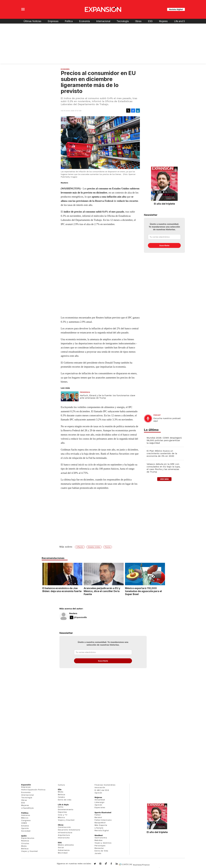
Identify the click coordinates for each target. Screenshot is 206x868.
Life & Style (63, 805)
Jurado (98, 853)
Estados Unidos (94, 547)
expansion (119, 864)
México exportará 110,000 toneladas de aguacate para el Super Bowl (143, 591)
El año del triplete (164, 204)
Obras (138, 21)
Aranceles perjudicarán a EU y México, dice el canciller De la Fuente (101, 591)
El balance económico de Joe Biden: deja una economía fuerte (61, 590)
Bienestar (99, 848)
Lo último (151, 430)
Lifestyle (99, 828)
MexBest (99, 835)
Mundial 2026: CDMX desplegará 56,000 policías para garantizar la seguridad (164, 440)
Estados (25, 826)
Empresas (53, 21)
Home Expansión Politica (33, 790)
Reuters (73, 613)
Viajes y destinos (103, 843)
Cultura (61, 785)
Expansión (26, 785)
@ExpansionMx (80, 617)
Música (61, 817)
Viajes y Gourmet (30, 851)
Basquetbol (100, 823)
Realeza (25, 841)
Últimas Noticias (32, 21)
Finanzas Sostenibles (105, 785)
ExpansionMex (113, 864)
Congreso (26, 820)
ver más (164, 479)
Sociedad (26, 831)
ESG (150, 21)
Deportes (63, 812)
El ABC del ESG (102, 790)
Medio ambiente (66, 845)
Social (61, 848)
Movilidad (63, 853)
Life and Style (182, 21)
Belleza (25, 849)
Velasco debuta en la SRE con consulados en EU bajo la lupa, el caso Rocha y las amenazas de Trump (164, 468)
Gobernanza (64, 850)
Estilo (61, 807)
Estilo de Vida (101, 851)
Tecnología (123, 21)
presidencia (85, 392)
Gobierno (26, 815)
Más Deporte (101, 825)
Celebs (61, 797)
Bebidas (99, 840)
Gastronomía (101, 838)
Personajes (100, 846)
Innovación (100, 787)
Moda (24, 846)
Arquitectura (64, 835)
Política (69, 21)
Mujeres (163, 21)
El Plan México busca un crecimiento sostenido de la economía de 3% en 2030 (162, 453)
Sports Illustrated (103, 812)
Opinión (25, 828)
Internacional (103, 21)
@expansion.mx (106, 864)
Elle (60, 789)
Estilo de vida (65, 800)
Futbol (98, 815)
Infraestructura (65, 833)
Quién (24, 836)
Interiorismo (64, 838)
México (25, 818)
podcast (157, 415)
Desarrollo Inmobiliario (69, 830)
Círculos (25, 843)
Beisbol (98, 817)
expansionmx (97, 864)
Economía (84, 21)
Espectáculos (28, 838)
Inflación (80, 547)
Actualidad (100, 800)
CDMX (24, 823)
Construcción (64, 827)
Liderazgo (100, 802)
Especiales (100, 807)
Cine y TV (63, 815)
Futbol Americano (103, 820)
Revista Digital (176, 9)
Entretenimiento (66, 810)
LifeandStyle (28, 808)
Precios (108, 547)
